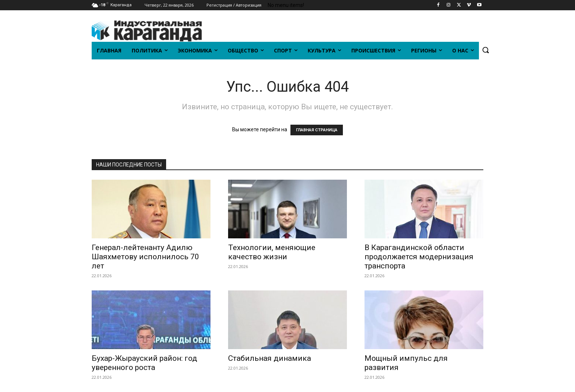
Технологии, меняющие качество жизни (272, 252)
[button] (486, 50)
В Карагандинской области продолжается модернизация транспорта (419, 257)
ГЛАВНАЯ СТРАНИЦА (317, 130)
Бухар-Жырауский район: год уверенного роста (144, 363)
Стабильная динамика (270, 358)
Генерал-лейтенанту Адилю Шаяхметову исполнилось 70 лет (145, 257)
